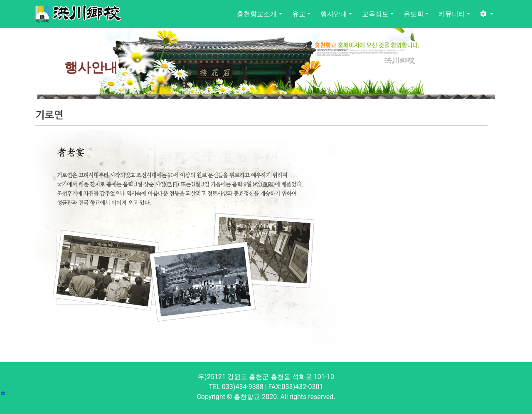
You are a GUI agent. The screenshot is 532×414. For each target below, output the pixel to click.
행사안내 (334, 14)
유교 (299, 14)
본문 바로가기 (0, 0)
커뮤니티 (452, 14)
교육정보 (375, 14)
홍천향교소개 (257, 14)
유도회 (414, 14)
